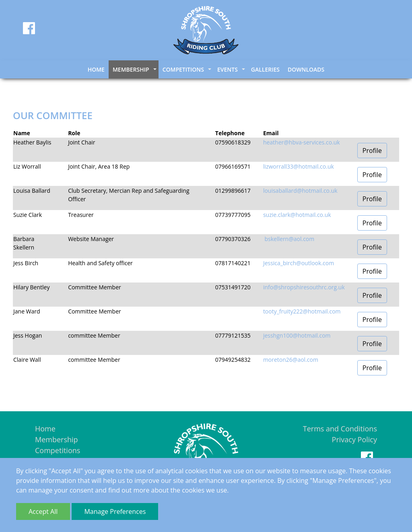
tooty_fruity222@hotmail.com (302, 311)
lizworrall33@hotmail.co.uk (299, 166)
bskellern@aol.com (289, 239)
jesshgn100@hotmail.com (297, 335)
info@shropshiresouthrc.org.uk (304, 287)
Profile (372, 151)
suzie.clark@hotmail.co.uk (297, 215)
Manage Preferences (115, 511)
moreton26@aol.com (291, 360)
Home (96, 69)
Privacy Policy (354, 439)
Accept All (43, 511)
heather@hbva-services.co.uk (302, 142)
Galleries (265, 69)
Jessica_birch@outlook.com (299, 263)
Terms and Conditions (340, 429)
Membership (57, 439)
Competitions (58, 450)
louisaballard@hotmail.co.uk (300, 191)
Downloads (306, 69)
